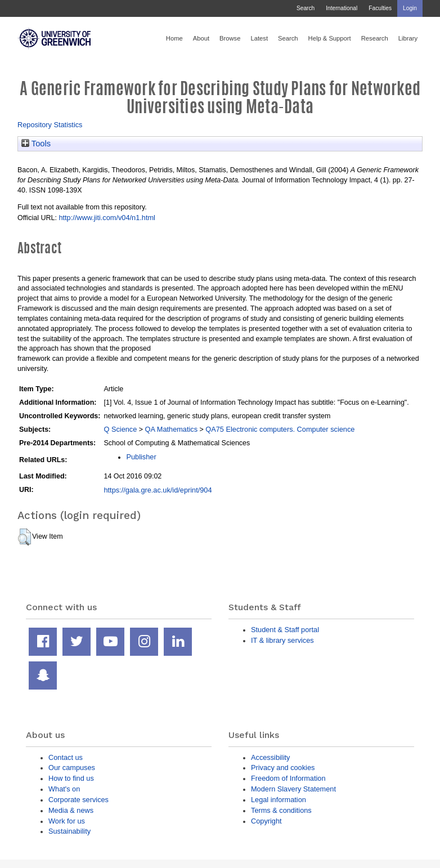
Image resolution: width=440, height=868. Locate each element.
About (201, 38)
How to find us (71, 778)
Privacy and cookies (283, 768)
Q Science (120, 429)
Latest (259, 38)
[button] (24, 537)
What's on (64, 789)
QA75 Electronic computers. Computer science (280, 429)
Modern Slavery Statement (293, 789)
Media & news (71, 810)
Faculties (380, 8)
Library (408, 38)
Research (375, 38)
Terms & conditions (281, 810)
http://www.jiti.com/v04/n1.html (107, 218)
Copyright (266, 821)
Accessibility (270, 757)
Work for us (67, 821)
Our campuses (72, 768)
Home (174, 38)
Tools (36, 144)
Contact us (66, 757)
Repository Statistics (50, 125)
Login (410, 8)
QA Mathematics (172, 429)
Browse (230, 38)
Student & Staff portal (285, 630)
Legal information (279, 800)
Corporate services (78, 800)
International (342, 8)
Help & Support (330, 38)
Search (306, 8)
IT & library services (282, 640)
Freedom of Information (288, 778)
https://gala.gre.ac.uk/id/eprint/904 (158, 490)
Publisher (141, 457)
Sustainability (69, 831)
